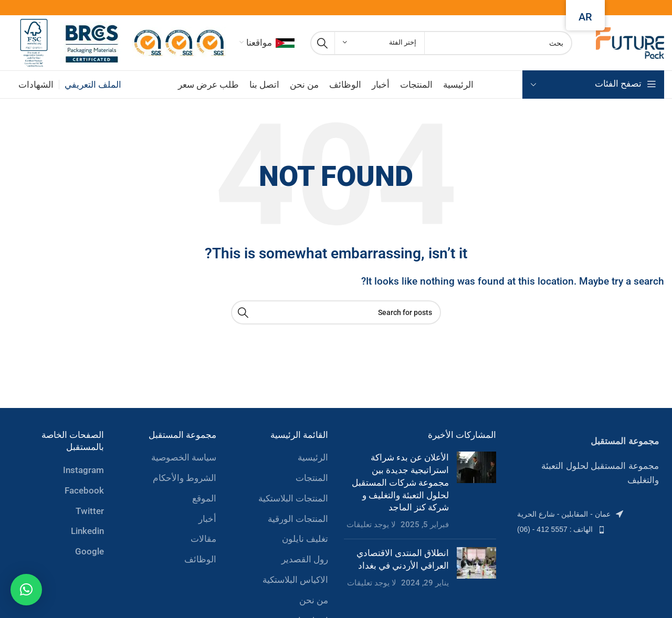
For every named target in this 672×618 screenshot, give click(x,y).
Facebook (84, 490)
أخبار (207, 519)
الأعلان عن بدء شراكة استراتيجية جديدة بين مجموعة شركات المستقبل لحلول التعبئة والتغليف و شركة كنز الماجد (400, 482)
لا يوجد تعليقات (371, 525)
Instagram (83, 470)
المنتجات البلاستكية (293, 498)
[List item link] (588, 514)
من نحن (314, 600)
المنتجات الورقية (298, 519)
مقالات (203, 539)
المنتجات (312, 478)
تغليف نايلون (305, 539)
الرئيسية (313, 457)
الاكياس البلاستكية (295, 580)
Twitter (90, 511)
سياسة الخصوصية (184, 457)
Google (90, 551)
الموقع (204, 498)
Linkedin (87, 531)
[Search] (441, 43)
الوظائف (200, 559)
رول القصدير (305, 559)
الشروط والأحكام (185, 478)
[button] (26, 590)
